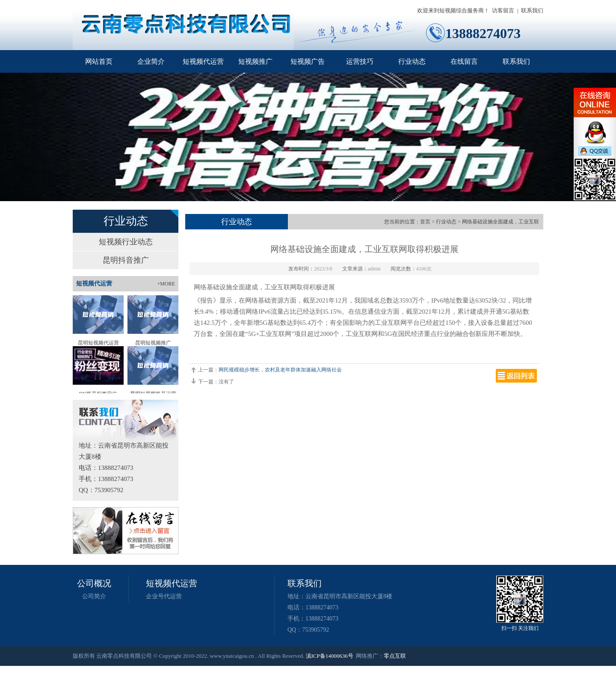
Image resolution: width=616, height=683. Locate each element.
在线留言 (464, 61)
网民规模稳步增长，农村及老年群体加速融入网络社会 (280, 370)
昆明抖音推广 (126, 260)
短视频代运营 (203, 61)
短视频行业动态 (126, 242)
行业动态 (412, 61)
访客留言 (503, 10)
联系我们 (532, 10)
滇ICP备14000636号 (330, 656)
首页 (425, 222)
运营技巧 (360, 61)
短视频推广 (255, 61)
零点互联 (395, 656)
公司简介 (94, 596)
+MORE (166, 284)
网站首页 (99, 61)
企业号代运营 (164, 596)
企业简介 (151, 61)
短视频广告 (308, 61)
